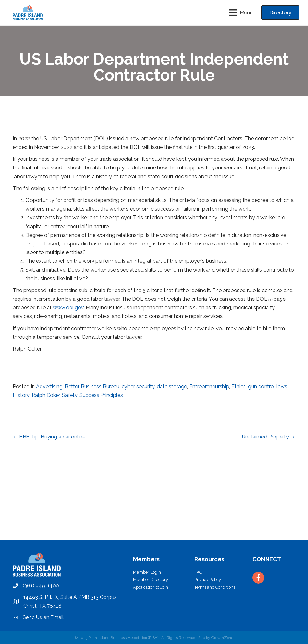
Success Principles (101, 395)
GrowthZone (222, 638)
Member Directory (150, 580)
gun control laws (268, 387)
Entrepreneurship (209, 387)
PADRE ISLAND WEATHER (154, 516)
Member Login (147, 572)
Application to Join (150, 587)
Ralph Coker (46, 395)
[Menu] (241, 12)
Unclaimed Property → (269, 437)
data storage (172, 387)
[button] (280, 13)
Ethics (239, 387)
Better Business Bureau (92, 387)
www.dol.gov (68, 308)
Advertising (49, 387)
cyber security (138, 387)
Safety (70, 395)
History (21, 395)
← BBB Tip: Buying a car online (49, 437)
